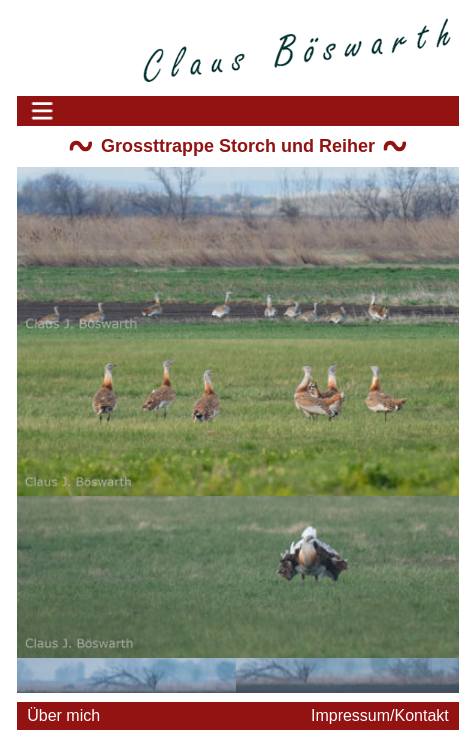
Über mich (63, 715)
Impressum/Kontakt (380, 715)
